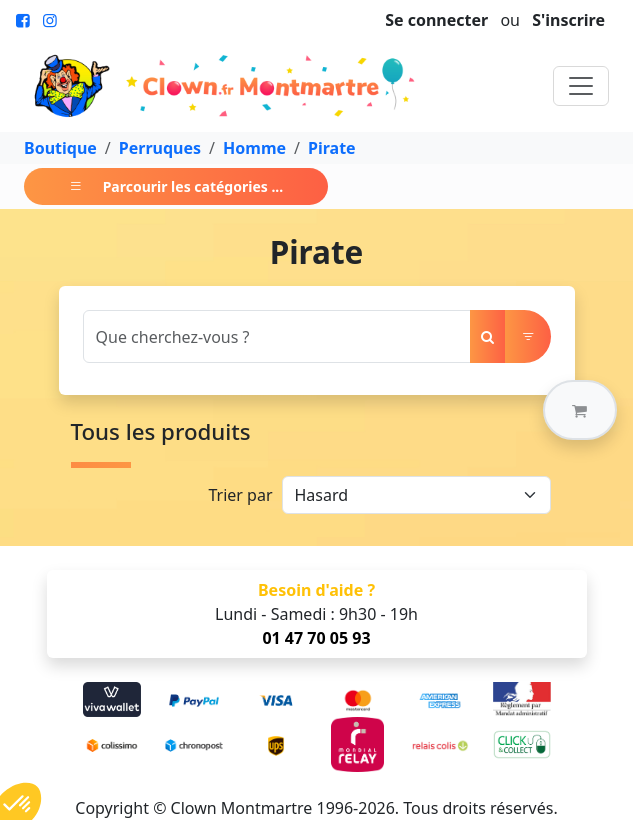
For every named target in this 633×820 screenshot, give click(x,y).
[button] (580, 410)
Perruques (160, 148)
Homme (254, 148)
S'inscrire (568, 20)
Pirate (332, 148)
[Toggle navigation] (581, 86)
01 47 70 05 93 (316, 638)
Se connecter (436, 20)
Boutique (60, 148)
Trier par (240, 495)
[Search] (277, 336)
